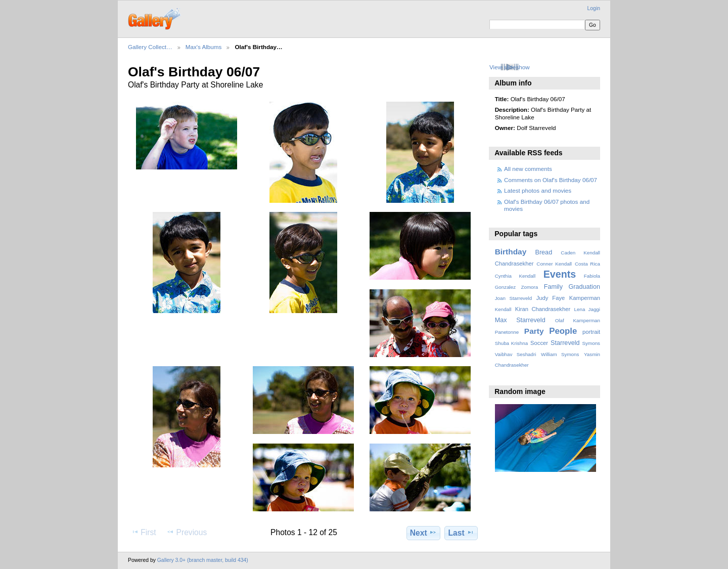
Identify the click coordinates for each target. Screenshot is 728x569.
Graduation (584, 287)
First (143, 532)
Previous (187, 532)
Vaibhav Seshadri (516, 354)
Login (594, 8)
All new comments (528, 169)
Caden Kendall (580, 253)
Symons (591, 343)
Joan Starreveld (513, 298)
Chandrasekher (514, 264)
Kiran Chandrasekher (543, 309)
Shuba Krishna (511, 343)
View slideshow (510, 67)
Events (560, 274)
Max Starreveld (520, 320)
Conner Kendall (554, 264)
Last (461, 533)
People (563, 331)
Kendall (503, 309)
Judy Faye (551, 298)
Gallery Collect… (150, 47)
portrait (591, 332)
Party (534, 331)
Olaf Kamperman (578, 320)
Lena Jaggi (587, 309)
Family (553, 287)
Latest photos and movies (538, 190)
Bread (543, 252)
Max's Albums (204, 47)
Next (423, 533)
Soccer (539, 343)
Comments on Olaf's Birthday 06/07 (551, 180)
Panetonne (507, 332)
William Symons (560, 354)
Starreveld (565, 343)
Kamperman (585, 298)
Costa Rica (587, 264)
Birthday (511, 252)
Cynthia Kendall (515, 276)
